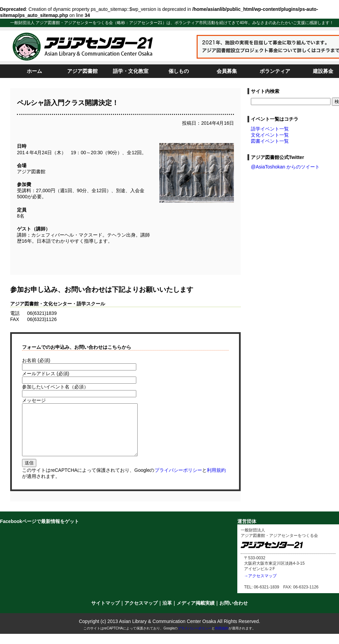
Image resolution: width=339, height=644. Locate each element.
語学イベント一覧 (270, 129)
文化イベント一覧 (270, 135)
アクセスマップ (141, 613)
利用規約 (216, 480)
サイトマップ (105, 613)
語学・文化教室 (131, 71)
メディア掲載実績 (196, 613)
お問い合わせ (234, 613)
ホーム (34, 71)
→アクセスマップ (260, 586)
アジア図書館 (82, 71)
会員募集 (227, 71)
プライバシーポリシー (178, 480)
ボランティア (275, 71)
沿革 (167, 613)
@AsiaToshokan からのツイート (285, 167)
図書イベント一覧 (270, 141)
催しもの (179, 71)
